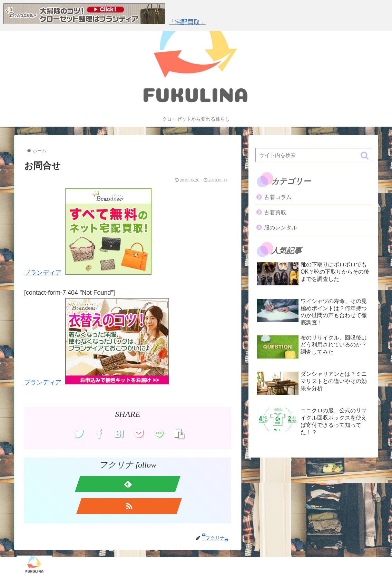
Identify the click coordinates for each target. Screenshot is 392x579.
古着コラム (278, 197)
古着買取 (275, 212)
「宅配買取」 (187, 22)
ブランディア (43, 273)
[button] (365, 155)
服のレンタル (281, 228)
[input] (313, 155)
